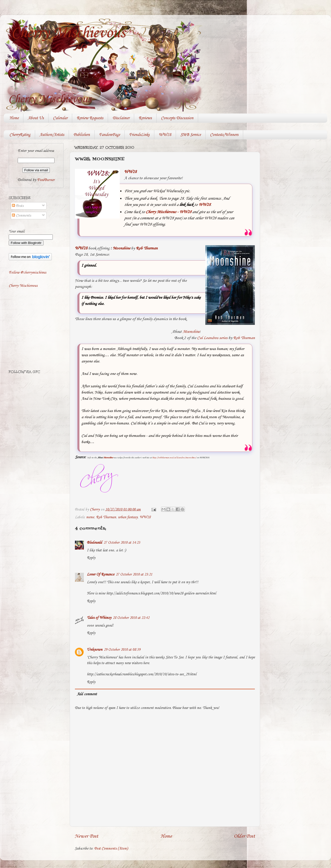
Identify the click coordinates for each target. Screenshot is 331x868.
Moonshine (121, 248)
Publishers (82, 135)
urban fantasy (128, 517)
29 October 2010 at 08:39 (122, 650)
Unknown (95, 650)
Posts (18, 206)
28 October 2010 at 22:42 (131, 618)
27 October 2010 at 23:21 (134, 575)
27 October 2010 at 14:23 (122, 543)
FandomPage (110, 135)
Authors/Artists (52, 135)
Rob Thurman (147, 248)
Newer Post (86, 836)
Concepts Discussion (177, 118)
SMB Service (191, 135)
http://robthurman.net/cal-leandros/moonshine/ (174, 458)
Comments (21, 216)
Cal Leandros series (212, 338)
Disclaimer (121, 118)
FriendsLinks (139, 135)
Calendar (60, 118)
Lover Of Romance (101, 575)
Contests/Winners (224, 135)
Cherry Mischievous (68, 33)
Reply (91, 558)
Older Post (245, 836)
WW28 (165, 135)
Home (14, 118)
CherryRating (20, 135)
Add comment (87, 694)
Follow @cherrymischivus (27, 273)
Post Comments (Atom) (111, 849)
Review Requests (90, 118)
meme (90, 517)
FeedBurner (46, 180)
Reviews (145, 118)
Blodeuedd (94, 543)
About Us (36, 118)
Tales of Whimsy (99, 618)
